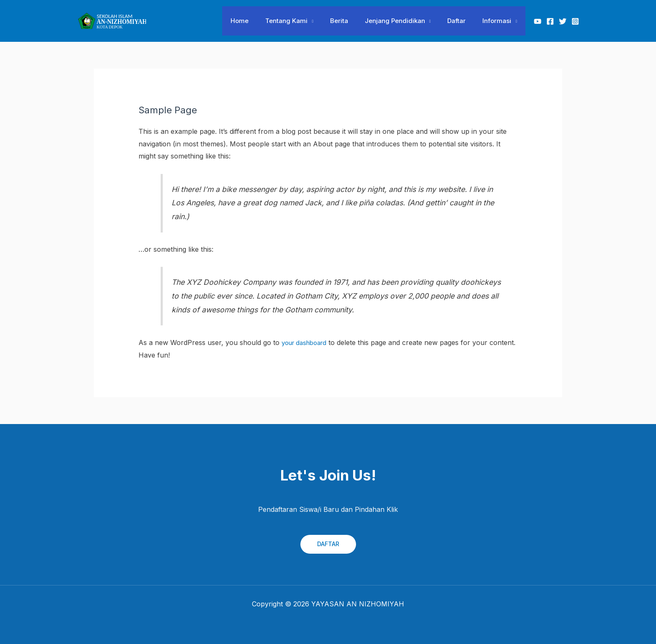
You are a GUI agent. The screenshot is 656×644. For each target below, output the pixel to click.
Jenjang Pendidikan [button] (405, 21)
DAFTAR (328, 544)
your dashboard (307, 342)
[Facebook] (550, 21)
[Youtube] (538, 21)
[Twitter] (563, 21)
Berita (354, 21)
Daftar (463, 21)
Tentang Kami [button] (305, 21)
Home (263, 21)
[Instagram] (575, 21)
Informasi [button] (499, 21)
